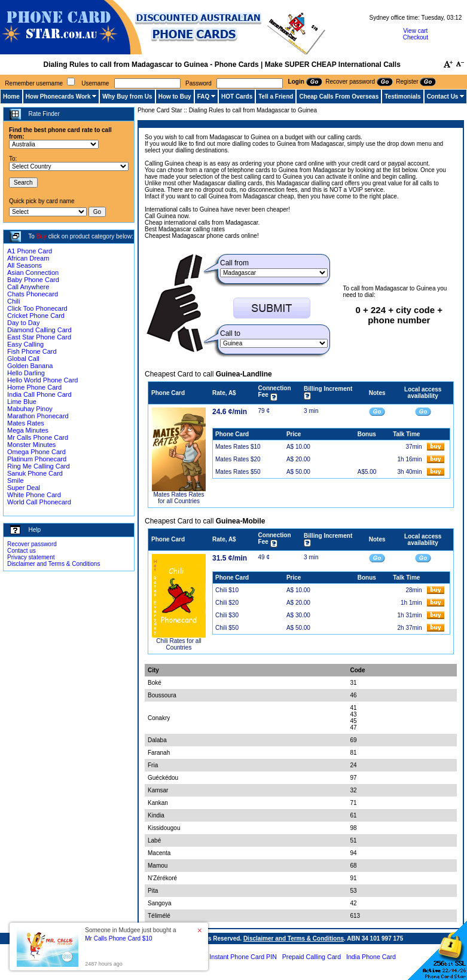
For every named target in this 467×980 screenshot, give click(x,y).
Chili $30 (227, 615)
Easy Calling (25, 344)
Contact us (22, 551)
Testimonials (402, 97)
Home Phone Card (34, 387)
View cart (415, 31)
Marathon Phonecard (38, 416)
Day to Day (23, 323)
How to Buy (175, 97)
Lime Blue (22, 402)
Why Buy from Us (127, 97)
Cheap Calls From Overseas (339, 97)
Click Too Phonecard (37, 308)
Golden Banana (30, 366)
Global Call (23, 359)
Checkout (416, 37)
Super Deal (24, 488)
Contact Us (443, 97)
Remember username (34, 83)
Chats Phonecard (33, 294)
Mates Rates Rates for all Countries (178, 498)
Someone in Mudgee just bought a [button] (130, 934)
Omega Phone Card (36, 452)
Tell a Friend (276, 97)
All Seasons (25, 265)
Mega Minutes (28, 430)
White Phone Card (34, 495)
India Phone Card (371, 957)
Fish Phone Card (32, 351)
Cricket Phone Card (36, 316)
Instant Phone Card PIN (243, 957)
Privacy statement (31, 557)
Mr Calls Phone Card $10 (118, 938)
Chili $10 (227, 590)
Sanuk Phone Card (35, 473)
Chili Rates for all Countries (179, 644)
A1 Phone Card (30, 251)
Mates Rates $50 (238, 472)
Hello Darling (26, 373)
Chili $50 (227, 628)
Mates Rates (26, 423)
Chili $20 (227, 603)
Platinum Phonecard (37, 459)
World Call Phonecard (39, 502)
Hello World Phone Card (42, 380)
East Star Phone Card (39, 337)
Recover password (32, 544)
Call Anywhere (28, 287)
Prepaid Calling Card (312, 957)
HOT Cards (237, 97)
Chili (13, 301)
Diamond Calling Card (39, 330)
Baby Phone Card (33, 280)
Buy (42, 236)
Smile (16, 480)
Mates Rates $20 (238, 459)
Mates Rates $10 (238, 447)
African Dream (28, 258)
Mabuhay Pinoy (30, 409)
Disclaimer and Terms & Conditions (54, 564)
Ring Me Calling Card (39, 466)
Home (11, 97)
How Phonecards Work (58, 97)
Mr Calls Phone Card (38, 437)
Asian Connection (33, 272)
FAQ (204, 97)
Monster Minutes (31, 445)
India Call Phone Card (39, 394)
